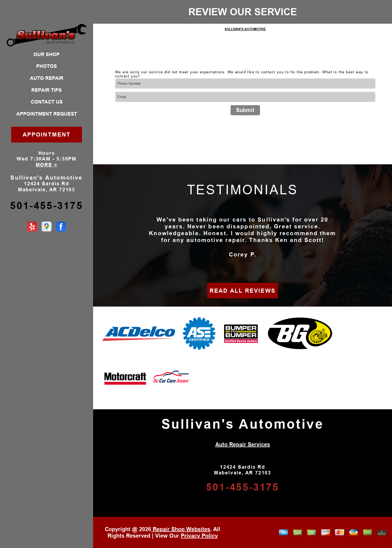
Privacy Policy (199, 536)
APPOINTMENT (47, 134)
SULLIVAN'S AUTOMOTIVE (245, 29)
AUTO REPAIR (47, 78)
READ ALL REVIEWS (243, 291)
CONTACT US (47, 102)
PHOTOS (47, 66)
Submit (245, 110)
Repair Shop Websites (181, 529)
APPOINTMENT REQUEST (47, 114)
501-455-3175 (46, 206)
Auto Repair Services (243, 444)
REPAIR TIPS (47, 90)
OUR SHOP (47, 55)
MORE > (47, 165)
